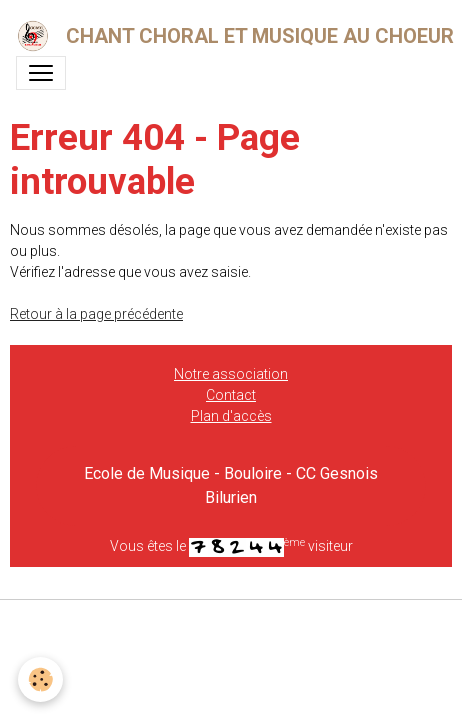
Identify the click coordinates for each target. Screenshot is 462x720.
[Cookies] (40, 679)
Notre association (231, 374)
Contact (231, 395)
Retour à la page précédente (96, 314)
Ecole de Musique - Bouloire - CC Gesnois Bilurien (231, 485)
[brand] (223, 36)
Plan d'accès (231, 416)
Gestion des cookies (231, 626)
